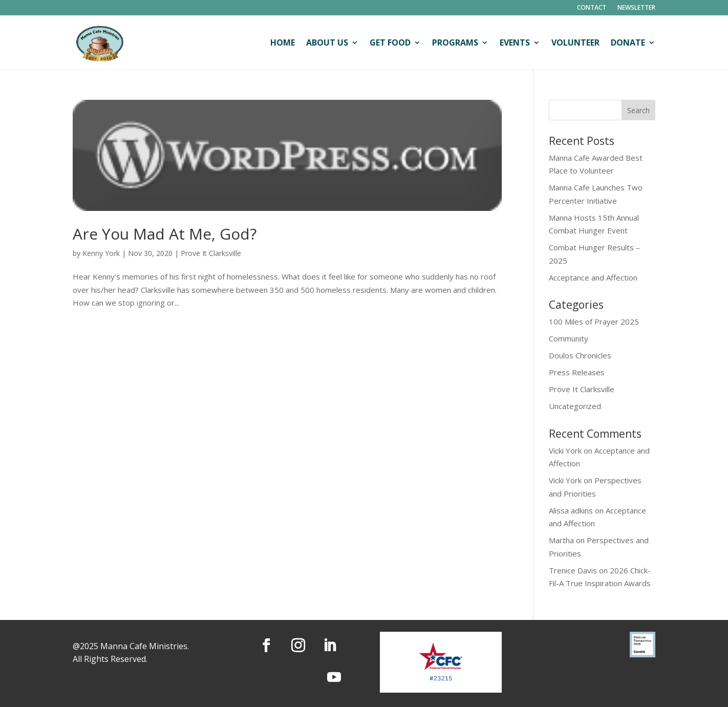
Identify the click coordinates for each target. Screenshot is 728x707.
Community (569, 338)
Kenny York (101, 253)
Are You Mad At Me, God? (165, 234)
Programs (455, 42)
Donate (628, 42)
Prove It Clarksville (211, 253)
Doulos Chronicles (580, 355)
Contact (592, 8)
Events (515, 42)
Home (283, 42)
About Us (327, 42)
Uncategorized (575, 406)
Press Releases (577, 372)
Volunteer (575, 42)
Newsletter (636, 8)
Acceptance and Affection (593, 277)
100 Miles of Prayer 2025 (594, 322)
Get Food (390, 42)
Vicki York (565, 451)
